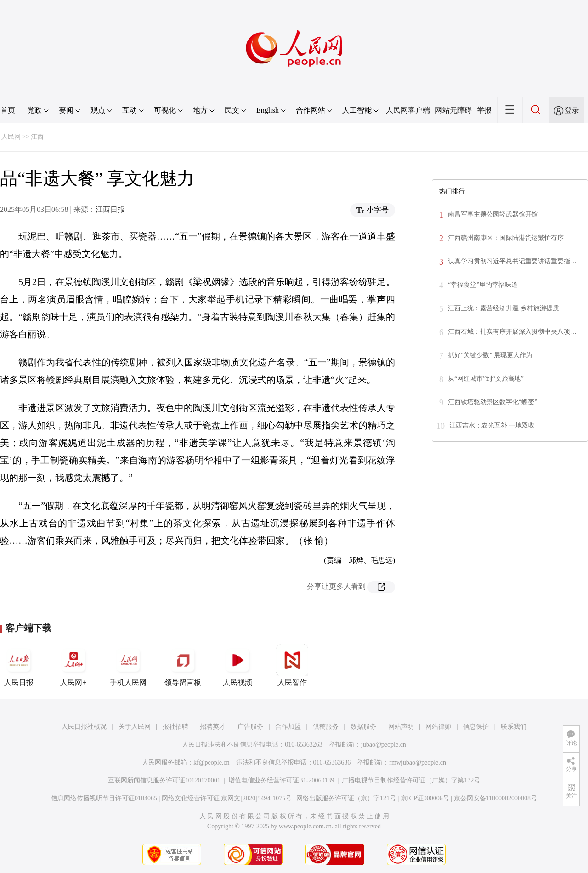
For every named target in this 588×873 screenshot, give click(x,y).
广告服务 (250, 727)
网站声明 (401, 727)
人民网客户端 (408, 110)
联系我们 (514, 727)
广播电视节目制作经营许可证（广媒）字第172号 (411, 780)
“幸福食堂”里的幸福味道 (483, 285)
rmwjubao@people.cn (418, 762)
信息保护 (476, 727)
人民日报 (19, 665)
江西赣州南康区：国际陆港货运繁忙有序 (506, 238)
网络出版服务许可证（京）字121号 (346, 798)
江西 (37, 137)
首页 (8, 110)
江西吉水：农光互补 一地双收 (492, 425)
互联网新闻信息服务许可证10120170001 (164, 780)
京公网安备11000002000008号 (495, 798)
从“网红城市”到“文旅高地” (486, 379)
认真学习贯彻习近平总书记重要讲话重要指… (512, 261)
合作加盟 (288, 727)
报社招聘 (175, 727)
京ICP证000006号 (425, 798)
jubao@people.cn (384, 745)
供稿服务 (326, 727)
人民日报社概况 (84, 727)
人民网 (11, 137)
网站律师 (438, 727)
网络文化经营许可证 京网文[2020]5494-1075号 (227, 798)
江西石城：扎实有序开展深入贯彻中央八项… (512, 332)
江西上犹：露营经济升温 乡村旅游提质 (503, 308)
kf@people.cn (212, 762)
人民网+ (73, 665)
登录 (572, 110)
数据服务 (363, 727)
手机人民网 (128, 665)
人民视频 (237, 665)
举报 (484, 110)
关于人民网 (135, 727)
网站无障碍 (453, 110)
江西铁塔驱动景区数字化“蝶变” (492, 402)
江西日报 (110, 209)
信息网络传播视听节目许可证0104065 (104, 798)
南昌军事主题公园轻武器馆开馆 (493, 214)
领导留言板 (183, 665)
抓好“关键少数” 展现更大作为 (490, 355)
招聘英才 (213, 727)
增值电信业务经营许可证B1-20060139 (281, 780)
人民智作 (292, 665)
